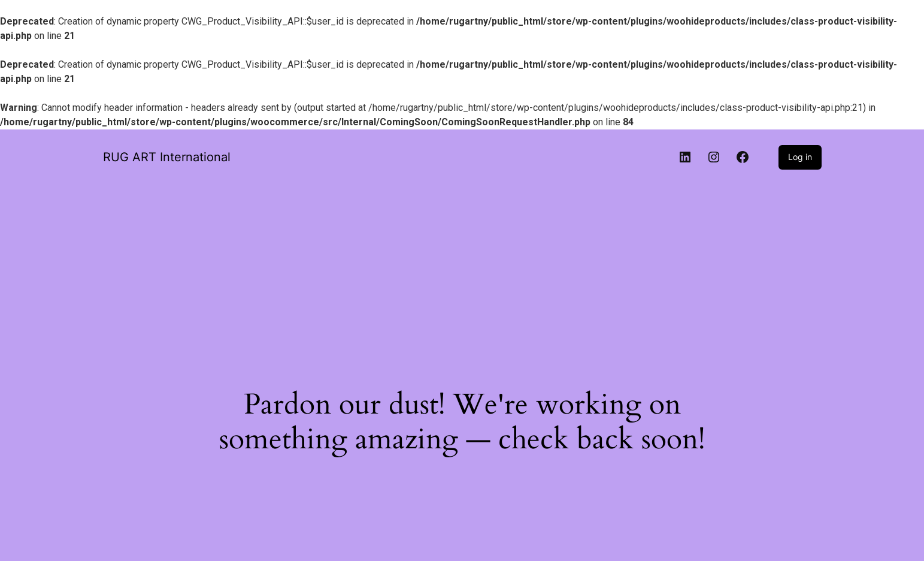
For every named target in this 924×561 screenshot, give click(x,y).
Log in (800, 157)
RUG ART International (167, 157)
